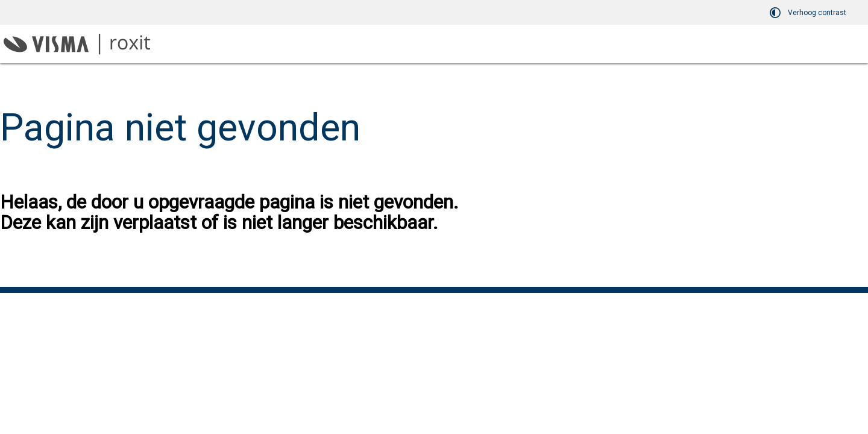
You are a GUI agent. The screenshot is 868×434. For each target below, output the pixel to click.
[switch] (810, 12)
